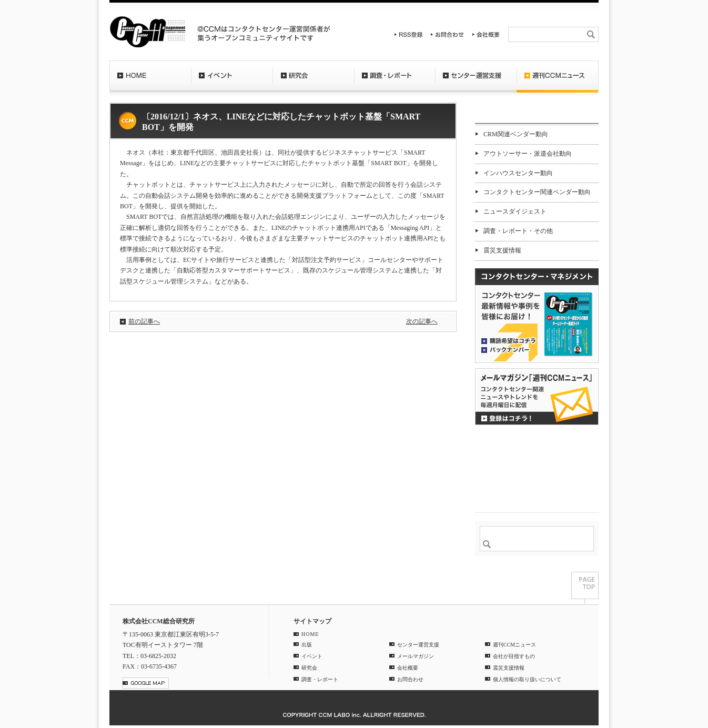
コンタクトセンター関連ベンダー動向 (537, 192)
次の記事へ (422, 321)
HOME (150, 82)
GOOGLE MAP (146, 683)
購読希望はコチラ (509, 340)
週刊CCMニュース (558, 82)
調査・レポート (395, 82)
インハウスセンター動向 (518, 173)
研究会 (313, 82)
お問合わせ (448, 34)
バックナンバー (509, 349)
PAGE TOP (585, 588)
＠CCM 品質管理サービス (537, 487)
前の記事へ (144, 321)
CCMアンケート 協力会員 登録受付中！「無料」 (537, 447)
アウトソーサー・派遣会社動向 (528, 154)
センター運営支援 (476, 82)
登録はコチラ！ (537, 397)
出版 (307, 645)
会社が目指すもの (514, 656)
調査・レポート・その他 (518, 231)
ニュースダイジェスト (515, 211)
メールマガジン (416, 656)
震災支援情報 (502, 250)
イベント (232, 82)
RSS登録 (409, 34)
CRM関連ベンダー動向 (516, 134)
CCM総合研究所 (148, 32)
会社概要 (486, 34)
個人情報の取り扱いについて (527, 679)
